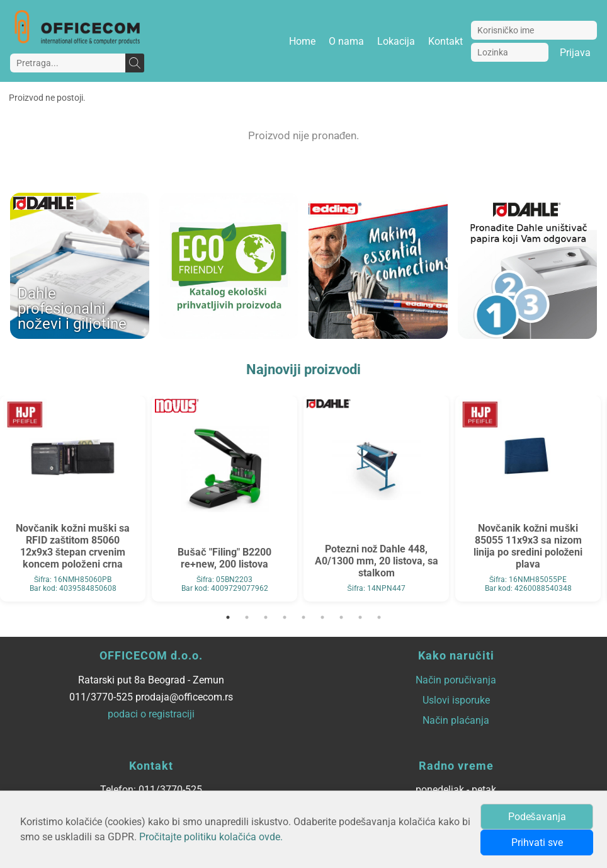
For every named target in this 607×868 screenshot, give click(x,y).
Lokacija (396, 41)
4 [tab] (285, 617)
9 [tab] (379, 617)
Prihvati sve (537, 842)
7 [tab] (341, 617)
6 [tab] (322, 617)
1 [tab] (228, 617)
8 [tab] (360, 617)
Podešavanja (537, 817)
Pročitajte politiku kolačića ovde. (211, 837)
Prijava (575, 53)
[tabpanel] (73, 499)
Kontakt (445, 41)
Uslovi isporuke (456, 700)
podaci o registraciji (151, 714)
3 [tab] (266, 617)
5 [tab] (303, 617)
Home (302, 41)
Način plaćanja (456, 720)
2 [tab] (247, 617)
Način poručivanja (456, 680)
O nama (346, 41)
